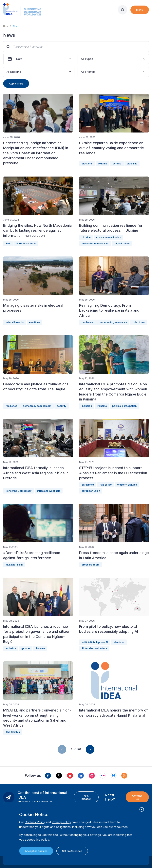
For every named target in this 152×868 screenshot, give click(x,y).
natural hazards (15, 322)
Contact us (137, 797)
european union (91, 491)
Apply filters (16, 84)
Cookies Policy (35, 822)
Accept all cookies (36, 851)
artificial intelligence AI (95, 642)
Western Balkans (127, 485)
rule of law (139, 322)
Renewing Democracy (19, 491)
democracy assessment (37, 406)
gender (26, 648)
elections (87, 164)
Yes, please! (86, 797)
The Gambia (13, 732)
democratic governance (113, 322)
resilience (87, 322)
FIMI (8, 243)
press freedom (90, 565)
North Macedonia (26, 243)
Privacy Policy (61, 822)
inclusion (87, 406)
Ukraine (103, 164)
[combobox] (81, 59)
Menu (140, 10)
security (62, 406)
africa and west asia (49, 491)
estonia (117, 164)
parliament (88, 485)
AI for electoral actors (94, 648)
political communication (95, 243)
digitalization (122, 243)
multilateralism (14, 565)
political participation (124, 406)
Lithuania (132, 164)
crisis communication (109, 237)
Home (6, 26)
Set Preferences (72, 851)
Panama (102, 406)
